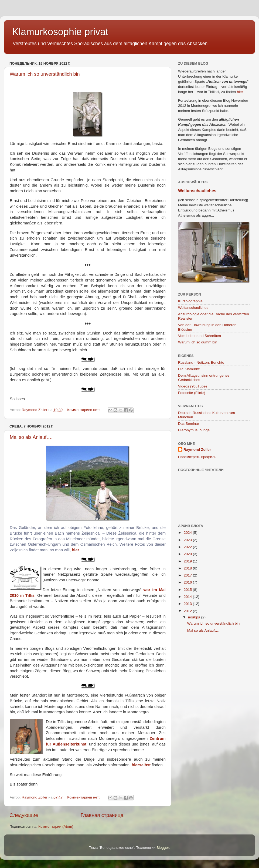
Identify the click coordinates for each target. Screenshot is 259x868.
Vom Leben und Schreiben (200, 336)
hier (75, 550)
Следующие (24, 815)
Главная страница (102, 815)
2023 (188, 540)
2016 (188, 582)
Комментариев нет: (84, 410)
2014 (188, 597)
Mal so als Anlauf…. (31, 437)
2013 (188, 604)
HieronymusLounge (194, 430)
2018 (188, 568)
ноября (195, 617)
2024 (188, 533)
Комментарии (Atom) (56, 826)
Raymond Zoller (197, 450)
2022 (188, 547)
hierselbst (141, 765)
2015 (188, 590)
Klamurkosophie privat (60, 32)
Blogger (163, 848)
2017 (188, 575)
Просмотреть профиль (197, 457)
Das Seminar (189, 424)
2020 (188, 554)
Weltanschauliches (197, 191)
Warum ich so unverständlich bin (45, 74)
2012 (188, 611)
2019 (188, 561)
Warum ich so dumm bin (198, 342)
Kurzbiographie (190, 301)
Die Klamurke (189, 369)
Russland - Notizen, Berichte (201, 362)
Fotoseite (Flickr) (192, 393)
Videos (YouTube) (192, 386)
